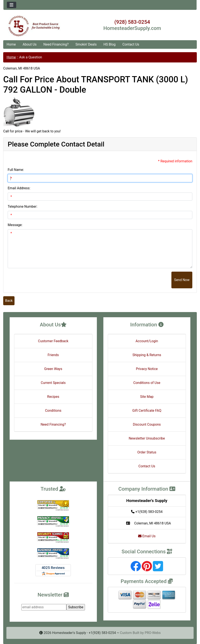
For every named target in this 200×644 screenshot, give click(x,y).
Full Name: (16, 170)
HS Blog (110, 44)
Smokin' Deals (86, 44)
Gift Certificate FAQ (147, 411)
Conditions (53, 411)
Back (9, 301)
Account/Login (147, 341)
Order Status (147, 452)
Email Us (147, 536)
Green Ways (53, 369)
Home (11, 44)
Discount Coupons (147, 424)
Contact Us (131, 44)
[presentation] (139, 280)
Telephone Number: (23, 207)
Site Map (147, 397)
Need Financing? (56, 44)
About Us (30, 44)
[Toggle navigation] (12, 5)
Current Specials (53, 383)
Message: (15, 225)
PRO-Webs (153, 633)
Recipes (53, 397)
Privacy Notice (147, 369)
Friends (53, 355)
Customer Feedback (53, 341)
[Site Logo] (36, 26)
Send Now (182, 280)
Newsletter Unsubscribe (147, 438)
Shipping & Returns (147, 355)
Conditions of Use (147, 383)
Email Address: (19, 188)
